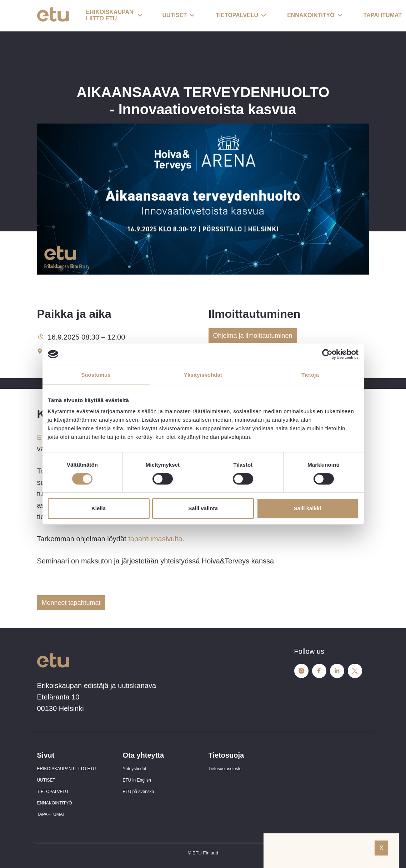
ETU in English (137, 780)
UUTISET (46, 780)
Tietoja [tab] (310, 375)
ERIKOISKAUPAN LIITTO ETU (67, 769)
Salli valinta (203, 508)
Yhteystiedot (135, 769)
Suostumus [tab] (96, 375)
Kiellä (99, 508)
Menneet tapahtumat (71, 603)
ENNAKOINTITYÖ (55, 803)
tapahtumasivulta (155, 539)
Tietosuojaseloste (225, 769)
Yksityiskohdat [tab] (203, 375)
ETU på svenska (139, 792)
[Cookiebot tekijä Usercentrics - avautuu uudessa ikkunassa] (327, 354)
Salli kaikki (308, 508)
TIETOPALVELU (53, 792)
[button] (114, 16)
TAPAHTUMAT (51, 814)
